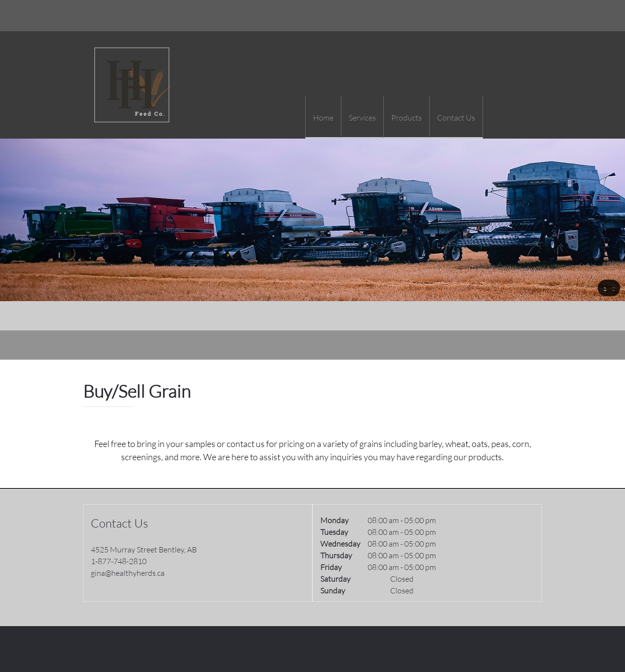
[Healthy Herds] (132, 85)
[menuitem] (323, 117)
